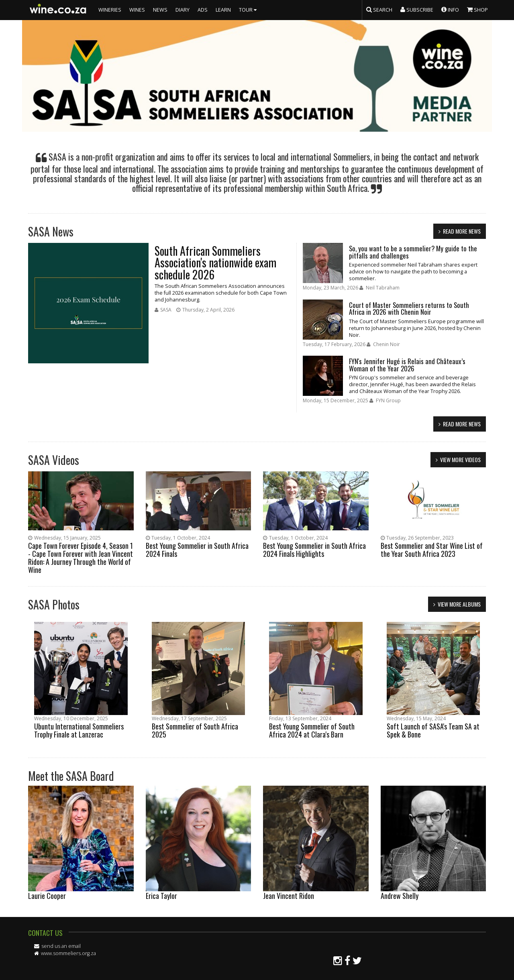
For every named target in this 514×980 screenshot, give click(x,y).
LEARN (223, 10)
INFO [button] (450, 9)
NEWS (160, 10)
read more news (462, 231)
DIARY (183, 10)
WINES (137, 10)
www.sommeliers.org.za (68, 953)
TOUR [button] (249, 10)
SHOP (477, 9)
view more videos (460, 459)
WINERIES (110, 10)
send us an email (61, 946)
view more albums (459, 604)
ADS (203, 10)
